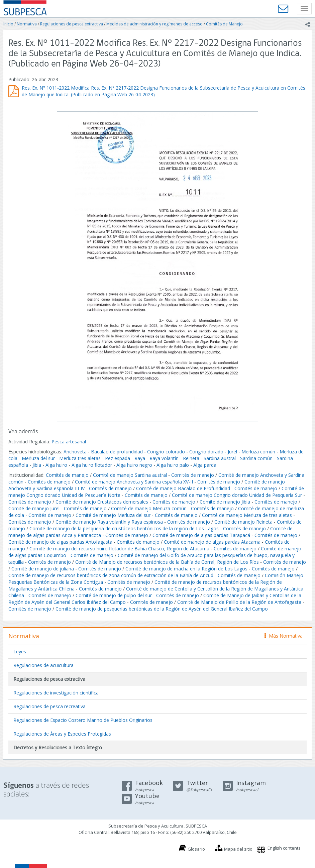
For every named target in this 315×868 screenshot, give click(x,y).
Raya (140, 458)
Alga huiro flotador (92, 465)
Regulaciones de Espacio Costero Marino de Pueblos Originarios (83, 720)
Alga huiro (56, 465)
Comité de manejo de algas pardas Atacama (212, 542)
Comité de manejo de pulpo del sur (114, 595)
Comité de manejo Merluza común (149, 508)
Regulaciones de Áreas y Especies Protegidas (62, 734)
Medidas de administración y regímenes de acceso (154, 24)
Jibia (37, 465)
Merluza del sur (38, 458)
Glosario (196, 849)
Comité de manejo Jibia (225, 502)
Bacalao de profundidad (117, 452)
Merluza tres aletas (80, 458)
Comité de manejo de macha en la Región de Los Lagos (186, 569)
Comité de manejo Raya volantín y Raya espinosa (109, 522)
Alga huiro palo (173, 465)
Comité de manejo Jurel (34, 508)
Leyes (20, 652)
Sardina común (256, 458)
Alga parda (205, 465)
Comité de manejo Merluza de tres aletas (247, 515)
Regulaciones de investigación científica (56, 693)
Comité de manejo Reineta (243, 522)
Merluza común (258, 452)
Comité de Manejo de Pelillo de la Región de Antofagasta (239, 602)
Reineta (191, 458)
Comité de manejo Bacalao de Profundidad (183, 488)
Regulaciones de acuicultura (43, 665)
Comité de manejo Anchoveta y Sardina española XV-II (134, 482)
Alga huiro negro (134, 465)
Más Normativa (284, 636)
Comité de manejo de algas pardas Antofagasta (60, 542)
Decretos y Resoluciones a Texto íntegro (58, 747)
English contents (284, 848)
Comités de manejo (67, 475)
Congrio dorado (206, 452)
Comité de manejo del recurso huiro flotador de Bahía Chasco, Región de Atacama (119, 549)
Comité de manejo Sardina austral (130, 475)
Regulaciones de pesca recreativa (49, 706)
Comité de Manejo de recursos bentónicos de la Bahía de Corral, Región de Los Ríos (167, 562)
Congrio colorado (166, 452)
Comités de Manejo (224, 24)
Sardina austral (220, 458)
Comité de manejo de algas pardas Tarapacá (201, 535)
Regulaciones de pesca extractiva (72, 24)
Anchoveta (75, 452)
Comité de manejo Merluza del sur (113, 515)
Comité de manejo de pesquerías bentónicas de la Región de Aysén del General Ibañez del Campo (162, 609)
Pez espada (118, 458)
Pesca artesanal (69, 442)
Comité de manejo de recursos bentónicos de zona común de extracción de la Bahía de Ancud (111, 575)
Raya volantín (164, 458)
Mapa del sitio (238, 849)
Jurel (232, 452)
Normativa (27, 24)
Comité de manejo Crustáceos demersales (102, 502)
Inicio (8, 24)
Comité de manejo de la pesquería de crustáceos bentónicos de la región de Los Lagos (124, 528)
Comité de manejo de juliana (43, 569)
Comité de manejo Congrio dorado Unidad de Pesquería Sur (237, 495)
